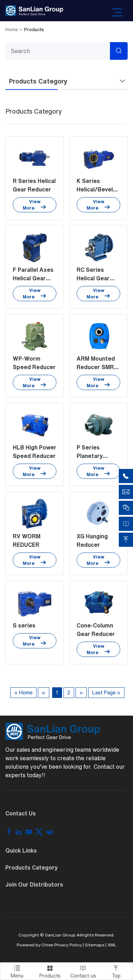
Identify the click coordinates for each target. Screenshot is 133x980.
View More (35, 205)
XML (112, 945)
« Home (23, 693)
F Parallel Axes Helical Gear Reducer (33, 278)
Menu (17, 970)
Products (50, 970)
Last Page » (106, 693)
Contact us (83, 970)
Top (116, 970)
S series (24, 625)
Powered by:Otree (35, 945)
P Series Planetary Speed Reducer (98, 456)
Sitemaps (95, 945)
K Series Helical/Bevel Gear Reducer (96, 189)
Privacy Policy (68, 945)
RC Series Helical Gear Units (93, 278)
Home (12, 30)
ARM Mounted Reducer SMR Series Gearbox (98, 367)
